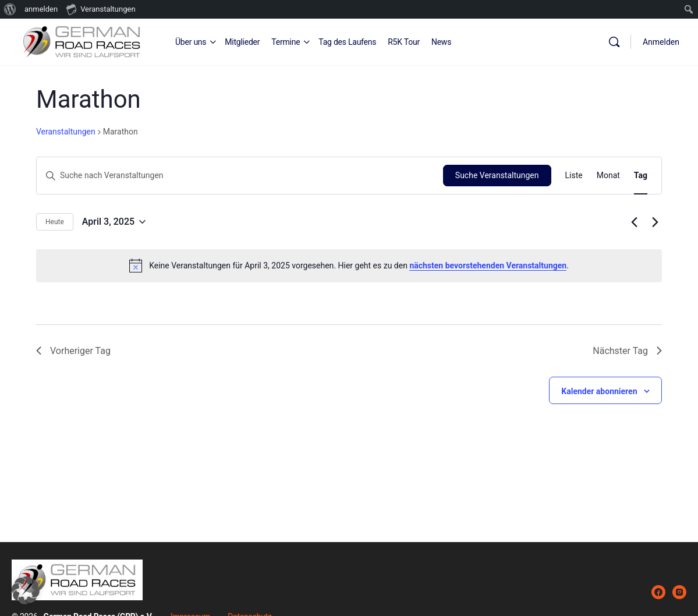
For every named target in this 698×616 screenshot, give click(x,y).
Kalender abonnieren (599, 391)
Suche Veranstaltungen (497, 175)
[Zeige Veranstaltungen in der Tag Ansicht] (641, 176)
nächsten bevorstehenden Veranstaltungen (488, 265)
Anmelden (661, 42)
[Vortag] (634, 222)
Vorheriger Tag (73, 351)
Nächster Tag (627, 351)
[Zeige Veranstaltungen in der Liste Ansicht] (574, 176)
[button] (26, 590)
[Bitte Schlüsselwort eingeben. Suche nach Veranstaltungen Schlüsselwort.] (240, 176)
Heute (55, 222)
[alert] (349, 265)
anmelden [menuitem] (41, 9)
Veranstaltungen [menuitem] (101, 9)
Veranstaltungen (66, 132)
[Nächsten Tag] (655, 222)
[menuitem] (10, 9)
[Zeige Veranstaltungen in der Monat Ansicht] (608, 176)
